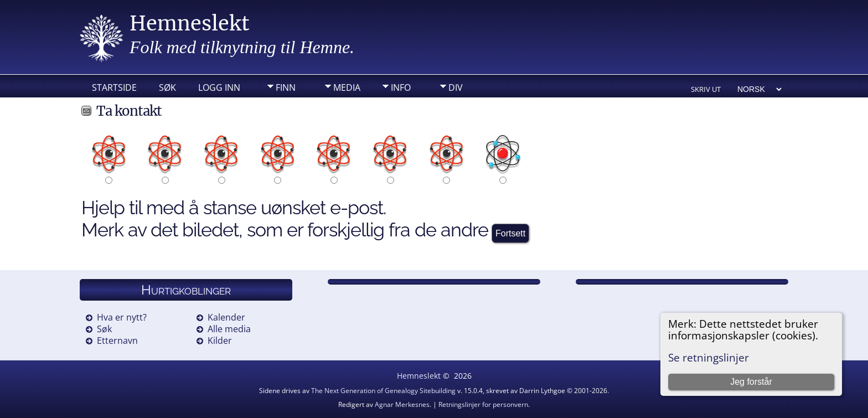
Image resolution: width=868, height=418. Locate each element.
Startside (114, 87)
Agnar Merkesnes (402, 404)
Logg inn (219, 87)
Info (401, 87)
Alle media (229, 329)
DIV (456, 87)
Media (347, 87)
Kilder (220, 340)
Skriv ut (706, 89)
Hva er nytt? (122, 317)
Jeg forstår (751, 382)
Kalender (226, 317)
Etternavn (117, 340)
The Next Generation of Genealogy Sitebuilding (383, 391)
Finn (286, 87)
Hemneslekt (190, 24)
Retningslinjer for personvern (483, 404)
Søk (167, 87)
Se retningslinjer (709, 357)
